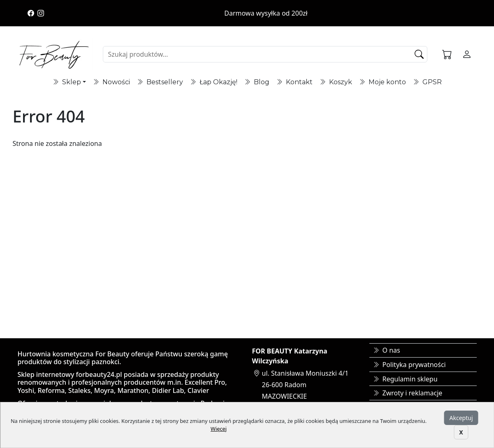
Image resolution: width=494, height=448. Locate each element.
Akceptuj (461, 418)
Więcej (219, 429)
